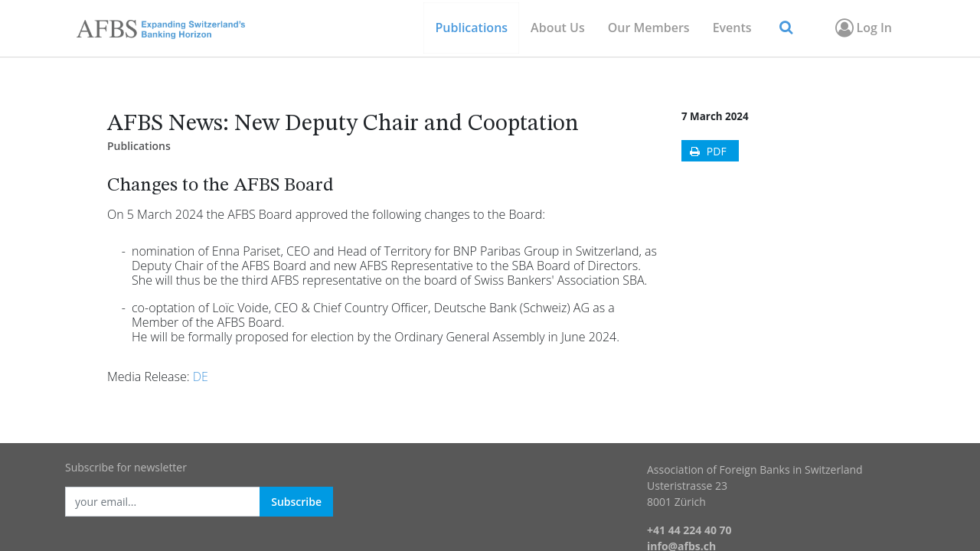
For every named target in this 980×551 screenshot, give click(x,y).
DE (201, 377)
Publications (139, 146)
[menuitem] (649, 28)
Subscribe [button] (296, 502)
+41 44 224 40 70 (689, 530)
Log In (862, 28)
